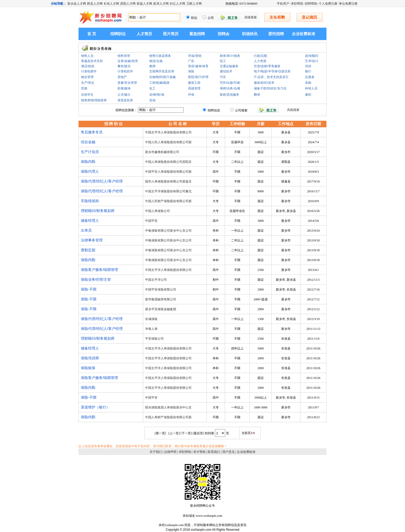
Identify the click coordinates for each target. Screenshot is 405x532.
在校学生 (87, 95)
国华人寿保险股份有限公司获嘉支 (168, 181)
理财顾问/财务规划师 (98, 211)
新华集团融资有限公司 (161, 299)
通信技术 (226, 71)
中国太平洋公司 (156, 280)
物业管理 (87, 77)
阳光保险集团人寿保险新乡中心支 (168, 407)
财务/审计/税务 (230, 56)
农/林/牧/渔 (157, 95)
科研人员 (311, 88)
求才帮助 (199, 452)
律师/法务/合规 (230, 88)
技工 (223, 61)
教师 (152, 66)
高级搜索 (251, 17)
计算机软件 (125, 71)
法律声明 (170, 452)
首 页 (92, 34)
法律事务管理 (92, 240)
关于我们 (156, 452)
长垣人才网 (111, 4)
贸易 (84, 88)
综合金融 (88, 142)
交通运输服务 (229, 66)
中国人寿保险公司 (158, 211)
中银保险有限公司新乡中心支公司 (168, 231)
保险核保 (88, 368)
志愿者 (310, 77)
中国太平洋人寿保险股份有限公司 (168, 132)
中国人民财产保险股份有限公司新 (168, 201)
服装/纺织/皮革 (264, 83)
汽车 (223, 77)
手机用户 (283, 4)
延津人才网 (161, 4)
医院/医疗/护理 (198, 77)
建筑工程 (194, 83)
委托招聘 (276, 34)
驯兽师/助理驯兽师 (94, 100)
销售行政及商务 (160, 56)
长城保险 (151, 319)
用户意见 (229, 452)
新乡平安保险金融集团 (161, 309)
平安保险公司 (154, 339)
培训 (308, 66)
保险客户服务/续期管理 (99, 270)
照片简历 (171, 34)
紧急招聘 (197, 34)
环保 (191, 95)
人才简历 (144, 34)
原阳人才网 (128, 4)
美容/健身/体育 (198, 66)
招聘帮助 (311, 4)
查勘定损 (88, 250)
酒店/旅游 (88, 66)
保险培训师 (90, 358)
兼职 (308, 95)
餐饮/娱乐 (124, 66)
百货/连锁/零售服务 (267, 66)
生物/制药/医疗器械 (163, 77)
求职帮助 (297, 4)
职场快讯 (250, 34)
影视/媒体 (124, 88)
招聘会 (224, 34)
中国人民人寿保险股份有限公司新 (168, 142)
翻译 (257, 95)
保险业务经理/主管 (96, 279)
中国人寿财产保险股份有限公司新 (168, 417)
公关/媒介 (124, 95)
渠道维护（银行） (95, 407)
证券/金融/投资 (128, 61)
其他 (152, 100)
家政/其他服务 (229, 95)
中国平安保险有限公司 (161, 290)
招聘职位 (118, 34)
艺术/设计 (312, 61)
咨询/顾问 (312, 56)
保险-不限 (89, 289)
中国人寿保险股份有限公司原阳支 (168, 162)
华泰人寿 (151, 329)
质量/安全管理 (127, 83)
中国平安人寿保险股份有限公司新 (168, 172)
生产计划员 (90, 152)
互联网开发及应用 (162, 71)
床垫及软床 (125, 100)
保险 (191, 71)
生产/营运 (88, 83)
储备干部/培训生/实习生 (270, 88)
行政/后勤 (260, 56)
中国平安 (151, 221)
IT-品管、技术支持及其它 (271, 77)
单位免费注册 (348, 4)
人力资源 (260, 61)
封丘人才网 (177, 4)
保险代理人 (90, 171)
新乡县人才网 (77, 4)
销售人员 (87, 56)
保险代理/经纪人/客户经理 (102, 181)
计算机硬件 (89, 71)
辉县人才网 (95, 4)
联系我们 (214, 452)
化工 (152, 88)
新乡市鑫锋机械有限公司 (162, 152)
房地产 (122, 77)
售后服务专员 (92, 132)
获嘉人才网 (144, 4)
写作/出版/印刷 (230, 83)
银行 (308, 71)
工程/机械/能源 (159, 83)
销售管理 (124, 56)
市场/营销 (195, 56)
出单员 (86, 230)
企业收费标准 (303, 34)
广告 (191, 61)
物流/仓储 (156, 61)
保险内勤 (88, 162)
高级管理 (194, 88)
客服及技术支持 (92, 61)
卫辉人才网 (194, 4)
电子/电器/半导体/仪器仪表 (272, 71)
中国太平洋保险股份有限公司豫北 (168, 191)
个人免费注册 (328, 4)
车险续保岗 (90, 201)
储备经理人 (90, 221)
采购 (308, 83)
